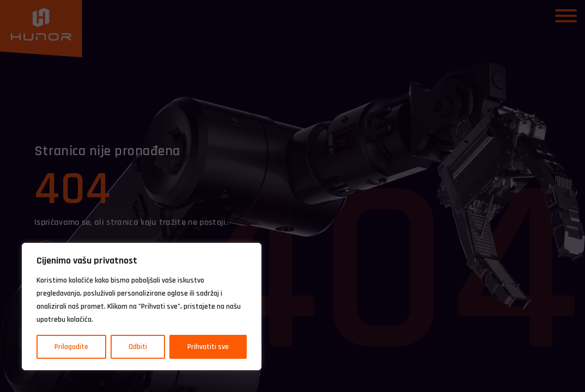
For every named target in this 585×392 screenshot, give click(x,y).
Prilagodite (71, 347)
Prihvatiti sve (208, 347)
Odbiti (138, 347)
